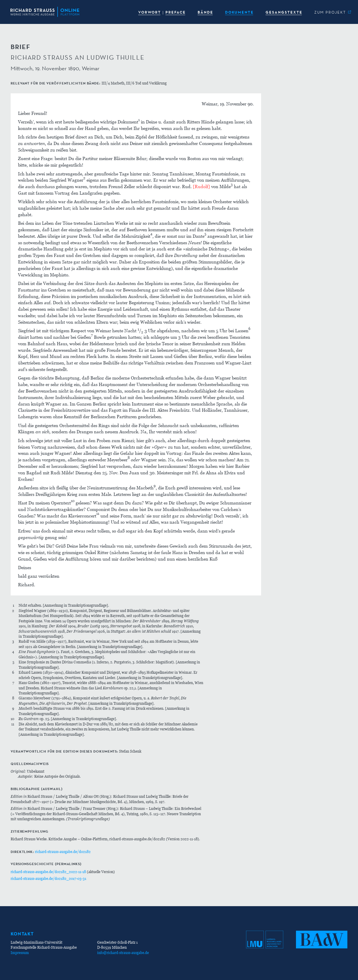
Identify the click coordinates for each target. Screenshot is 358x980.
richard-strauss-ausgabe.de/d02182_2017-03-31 (48, 879)
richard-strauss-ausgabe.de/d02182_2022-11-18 (48, 872)
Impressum (20, 953)
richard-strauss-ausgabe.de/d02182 (63, 852)
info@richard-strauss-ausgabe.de (123, 953)
